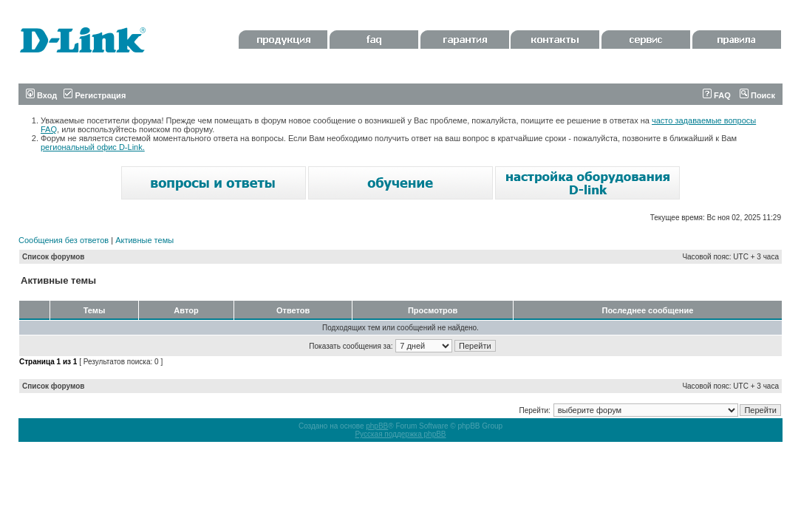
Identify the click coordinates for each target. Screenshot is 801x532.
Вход (41, 95)
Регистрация (95, 95)
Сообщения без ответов (64, 240)
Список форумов (54, 257)
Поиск (757, 95)
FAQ (717, 95)
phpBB (377, 426)
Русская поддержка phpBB (400, 434)
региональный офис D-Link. (93, 147)
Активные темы (144, 240)
